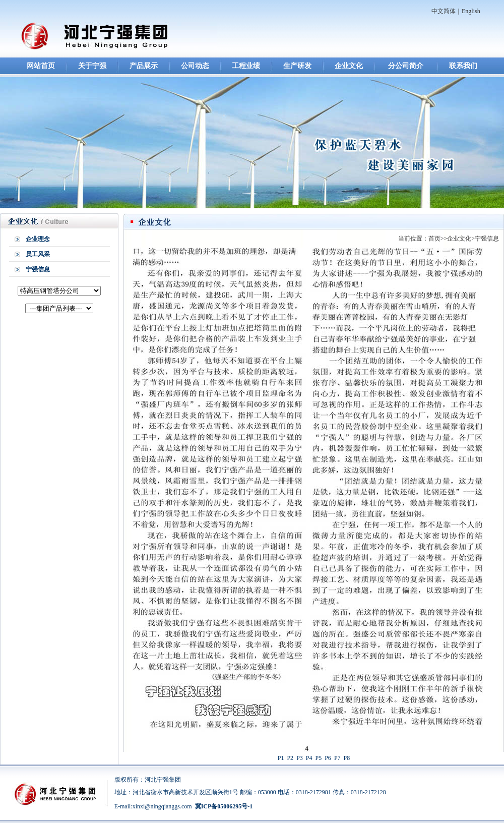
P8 (347, 758)
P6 (328, 758)
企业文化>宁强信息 (473, 239)
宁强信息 (38, 269)
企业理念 (38, 239)
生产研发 (297, 66)
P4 (309, 758)
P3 (300, 758)
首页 (434, 239)
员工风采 (38, 254)
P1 (281, 758)
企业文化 (349, 66)
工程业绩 (246, 66)
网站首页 (41, 66)
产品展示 (144, 66)
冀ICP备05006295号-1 (224, 806)
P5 (319, 758)
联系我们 (463, 66)
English (471, 11)
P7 (337, 758)
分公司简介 (406, 66)
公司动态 (195, 66)
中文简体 (444, 11)
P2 (290, 758)
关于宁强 (92, 66)
